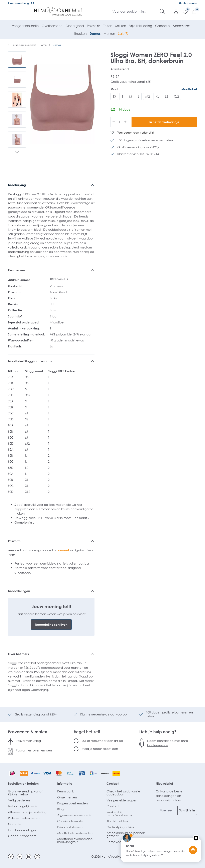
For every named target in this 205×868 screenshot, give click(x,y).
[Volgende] (17, 153)
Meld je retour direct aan (100, 749)
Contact (113, 783)
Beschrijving (17, 185)
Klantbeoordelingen (23, 830)
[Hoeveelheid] (120, 122)
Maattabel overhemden (75, 833)
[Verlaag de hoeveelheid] (114, 122)
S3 (114, 96)
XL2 (176, 96)
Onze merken (67, 797)
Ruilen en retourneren (24, 818)
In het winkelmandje (164, 122)
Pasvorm (14, 541)
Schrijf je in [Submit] (187, 810)
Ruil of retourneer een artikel (102, 741)
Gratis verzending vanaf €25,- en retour (25, 793)
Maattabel (189, 89)
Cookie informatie (70, 821)
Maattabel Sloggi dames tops (30, 361)
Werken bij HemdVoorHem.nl (119, 814)
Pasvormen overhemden (34, 750)
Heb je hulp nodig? (158, 732)
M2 (148, 96)
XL (157, 96)
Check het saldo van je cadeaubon (123, 793)
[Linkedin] (28, 857)
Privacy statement (70, 827)
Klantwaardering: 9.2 (21, 3)
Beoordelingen (19, 591)
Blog (60, 809)
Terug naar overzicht (22, 45)
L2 (166, 96)
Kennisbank (66, 791)
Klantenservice (188, 3)
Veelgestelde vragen (122, 800)
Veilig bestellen (19, 800)
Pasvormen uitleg (28, 741)
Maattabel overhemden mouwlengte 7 (75, 840)
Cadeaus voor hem (22, 836)
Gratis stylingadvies (120, 827)
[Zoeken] (162, 11)
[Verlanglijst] (183, 12)
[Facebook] (11, 857)
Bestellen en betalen (23, 783)
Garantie (15, 824)
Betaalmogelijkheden (24, 806)
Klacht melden (117, 821)
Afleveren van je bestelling (27, 812)
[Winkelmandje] (192, 12)
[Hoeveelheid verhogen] (125, 122)
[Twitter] (20, 857)
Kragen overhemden (72, 803)
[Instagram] (37, 857)
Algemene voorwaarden (75, 815)
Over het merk (19, 654)
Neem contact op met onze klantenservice (168, 743)
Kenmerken (17, 270)
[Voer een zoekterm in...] (136, 11)
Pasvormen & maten (28, 732)
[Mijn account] (174, 12)
